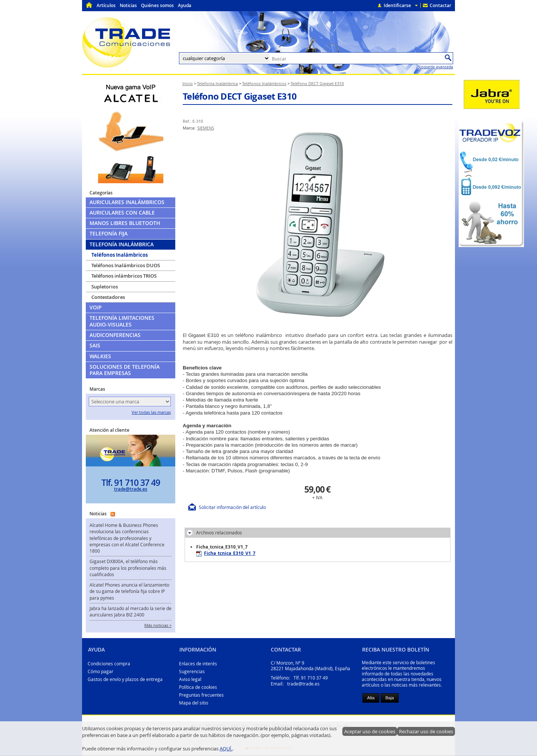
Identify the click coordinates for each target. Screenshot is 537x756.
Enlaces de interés (198, 664)
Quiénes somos (157, 5)
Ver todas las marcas (151, 412)
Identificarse (397, 5)
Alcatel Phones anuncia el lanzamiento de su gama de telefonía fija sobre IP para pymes (129, 591)
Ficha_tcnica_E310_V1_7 (226, 553)
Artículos (106, 5)
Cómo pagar (101, 671)
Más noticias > (158, 625)
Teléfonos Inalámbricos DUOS (126, 265)
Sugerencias (192, 671)
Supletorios (105, 287)
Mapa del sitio (194, 703)
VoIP (96, 307)
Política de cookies (198, 687)
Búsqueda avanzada (435, 67)
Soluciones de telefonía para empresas (125, 370)
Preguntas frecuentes (201, 695)
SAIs (95, 346)
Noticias (128, 5)
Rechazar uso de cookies (426, 731)
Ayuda (185, 5)
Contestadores (108, 297)
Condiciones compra (109, 664)
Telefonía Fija (109, 234)
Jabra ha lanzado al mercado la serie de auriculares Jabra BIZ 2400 (131, 612)
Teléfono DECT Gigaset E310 (240, 96)
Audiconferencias (115, 335)
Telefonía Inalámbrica (122, 244)
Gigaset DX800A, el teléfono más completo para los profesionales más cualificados (128, 568)
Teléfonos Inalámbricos (120, 255)
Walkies (100, 356)
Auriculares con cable (122, 213)
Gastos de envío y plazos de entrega (125, 679)
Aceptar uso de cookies (370, 731)
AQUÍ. (226, 749)
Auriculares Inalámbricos (127, 202)
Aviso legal (190, 679)
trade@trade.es (131, 489)
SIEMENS (206, 128)
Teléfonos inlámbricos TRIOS (124, 276)
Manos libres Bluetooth (125, 223)
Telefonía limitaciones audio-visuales (122, 321)
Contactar (440, 5)
